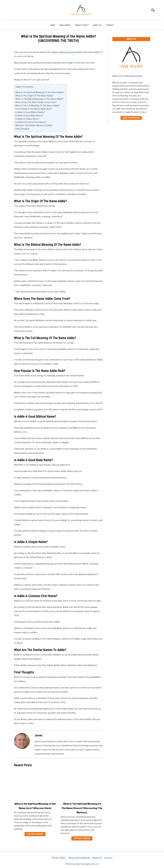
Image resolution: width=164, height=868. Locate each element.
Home (53, 25)
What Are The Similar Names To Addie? (34, 125)
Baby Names (65, 25)
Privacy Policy (82, 25)
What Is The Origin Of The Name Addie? (34, 96)
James (38, 735)
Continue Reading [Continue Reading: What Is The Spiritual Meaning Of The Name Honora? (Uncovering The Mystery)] (82, 838)
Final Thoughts (22, 129)
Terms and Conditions (79, 858)
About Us (97, 25)
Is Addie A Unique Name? (27, 119)
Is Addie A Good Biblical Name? (30, 112)
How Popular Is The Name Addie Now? (34, 109)
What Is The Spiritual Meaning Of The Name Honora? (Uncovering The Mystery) (82, 808)
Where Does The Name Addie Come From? (36, 102)
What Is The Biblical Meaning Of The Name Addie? (39, 99)
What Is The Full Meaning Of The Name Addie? (38, 105)
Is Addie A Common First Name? (31, 122)
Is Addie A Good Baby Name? (29, 115)
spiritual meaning (67, 52)
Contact (110, 25)
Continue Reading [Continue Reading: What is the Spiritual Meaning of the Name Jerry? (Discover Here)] (35, 834)
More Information (131, 118)
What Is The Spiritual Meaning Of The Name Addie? (40, 92)
